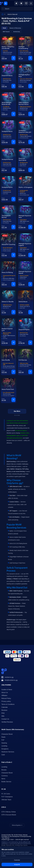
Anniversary (17, 32)
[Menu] (6, 3)
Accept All (17, 865)
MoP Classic (6, 32)
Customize (17, 860)
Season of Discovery (15, 28)
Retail (4, 28)
